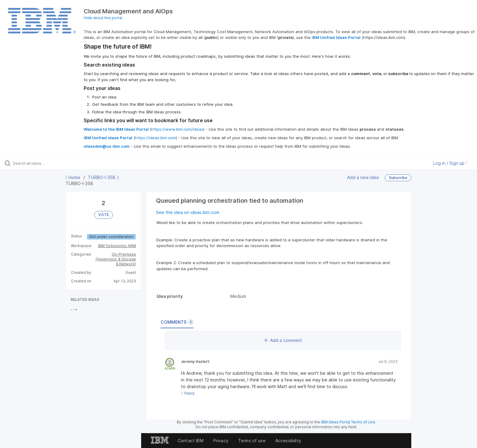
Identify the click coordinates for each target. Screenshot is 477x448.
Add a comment (283, 340)
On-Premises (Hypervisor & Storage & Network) (116, 259)
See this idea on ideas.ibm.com (188, 212)
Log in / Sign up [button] (450, 163)
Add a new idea (363, 177)
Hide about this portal (103, 18)
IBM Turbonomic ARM (117, 246)
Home (74, 177)
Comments (177, 322)
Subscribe (398, 178)
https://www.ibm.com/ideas (177, 129)
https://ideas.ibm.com (155, 138)
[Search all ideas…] (55, 163)
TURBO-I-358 (102, 177)
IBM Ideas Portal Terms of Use (348, 422)
